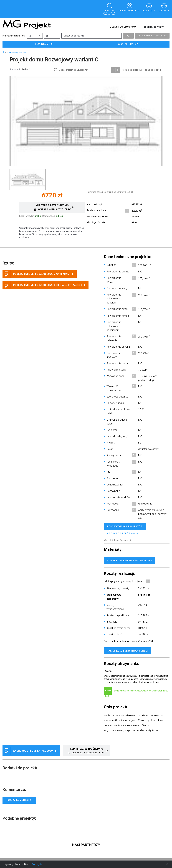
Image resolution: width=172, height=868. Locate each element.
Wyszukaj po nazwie (74, 36)
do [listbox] (47, 36)
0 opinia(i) (26, 69)
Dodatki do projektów (123, 27)
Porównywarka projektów (125, 526)
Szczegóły (37, 864)
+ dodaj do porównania (122, 533)
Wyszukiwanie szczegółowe (152, 36)
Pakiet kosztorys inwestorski (127, 651)
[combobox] (35, 36)
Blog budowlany (154, 27)
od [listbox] (30, 36)
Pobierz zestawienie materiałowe (129, 561)
